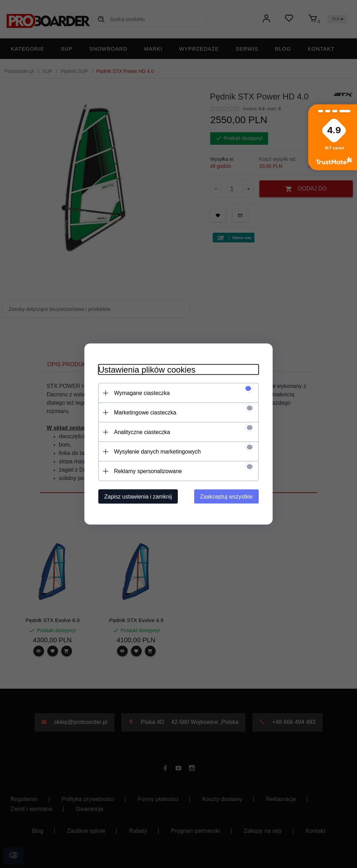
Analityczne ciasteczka (142, 432)
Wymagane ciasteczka (142, 393)
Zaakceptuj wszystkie (226, 497)
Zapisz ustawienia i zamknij (138, 497)
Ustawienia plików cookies (147, 370)
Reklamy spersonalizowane (148, 471)
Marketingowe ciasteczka (145, 413)
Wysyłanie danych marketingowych (157, 452)
